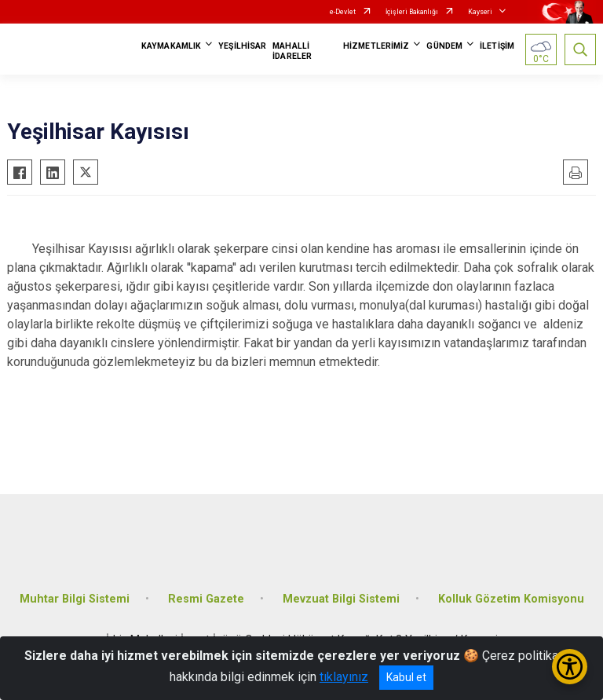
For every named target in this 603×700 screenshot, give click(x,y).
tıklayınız (344, 677)
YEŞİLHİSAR (242, 46)
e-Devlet (343, 12)
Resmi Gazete (206, 599)
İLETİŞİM (497, 46)
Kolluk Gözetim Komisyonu (511, 599)
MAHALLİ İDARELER (292, 51)
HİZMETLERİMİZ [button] (376, 46)
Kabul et (406, 677)
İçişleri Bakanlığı (412, 12)
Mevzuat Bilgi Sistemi (341, 599)
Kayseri (480, 12)
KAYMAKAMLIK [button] (171, 46)
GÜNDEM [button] (444, 46)
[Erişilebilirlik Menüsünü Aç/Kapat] (570, 667)
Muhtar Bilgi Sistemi (75, 599)
